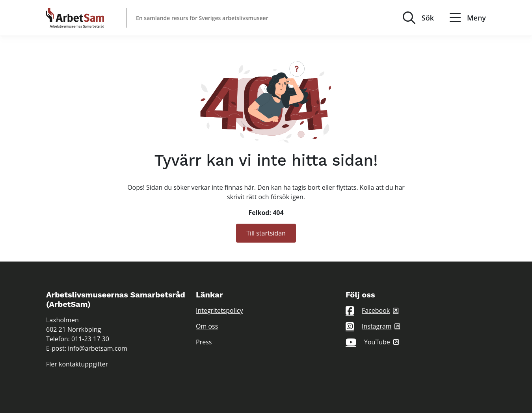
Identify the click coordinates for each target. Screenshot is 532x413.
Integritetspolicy (219, 310)
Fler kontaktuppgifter (77, 364)
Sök (428, 18)
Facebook (368, 310)
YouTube (368, 342)
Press (204, 342)
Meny (468, 18)
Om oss (207, 326)
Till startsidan (266, 233)
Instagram (368, 326)
